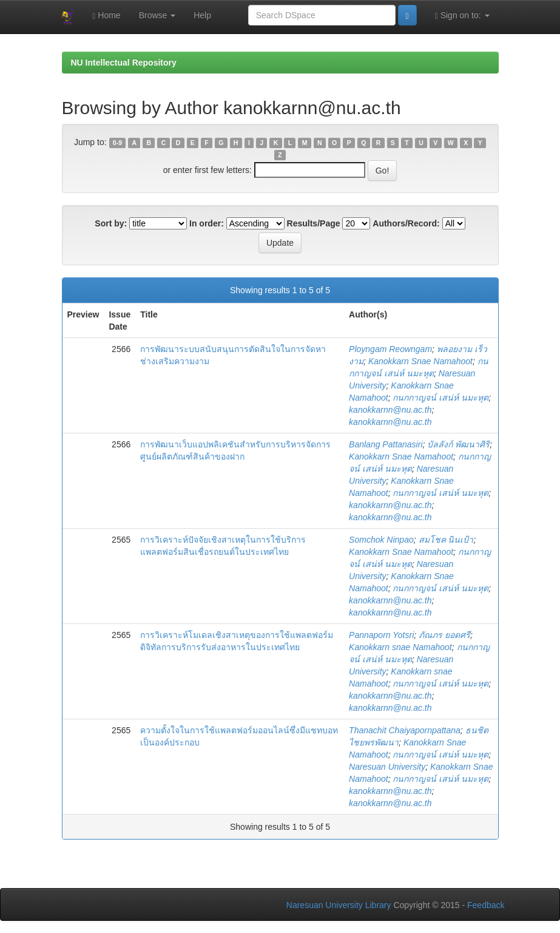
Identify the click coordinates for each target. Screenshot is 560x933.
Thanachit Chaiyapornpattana (405, 730)
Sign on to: (462, 15)
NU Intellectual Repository (124, 63)
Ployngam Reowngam (390, 349)
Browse (157, 15)
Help (202, 15)
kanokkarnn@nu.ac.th (390, 410)
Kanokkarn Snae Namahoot (420, 361)
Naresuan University (387, 767)
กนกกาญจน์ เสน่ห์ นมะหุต (440, 398)
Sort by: (111, 223)
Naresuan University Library (339, 905)
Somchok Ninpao (381, 540)
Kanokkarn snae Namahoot (400, 647)
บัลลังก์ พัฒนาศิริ (458, 444)
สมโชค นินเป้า (446, 540)
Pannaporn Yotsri (381, 635)
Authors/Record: (406, 223)
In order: (207, 223)
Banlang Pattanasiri (386, 444)
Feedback (486, 905)
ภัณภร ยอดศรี (444, 635)
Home (106, 15)
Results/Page (314, 223)
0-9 (117, 143)
